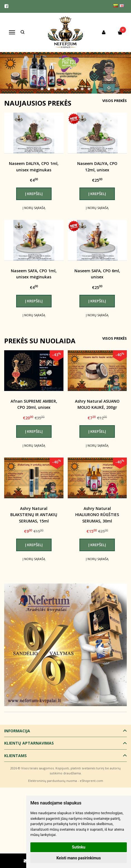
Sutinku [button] (79, 847)
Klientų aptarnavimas (29, 743)
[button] (42, 89)
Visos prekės (115, 101)
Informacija (17, 731)
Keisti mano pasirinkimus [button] (78, 858)
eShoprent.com (91, 781)
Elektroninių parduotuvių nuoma (53, 781)
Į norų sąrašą (34, 208)
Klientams (15, 756)
